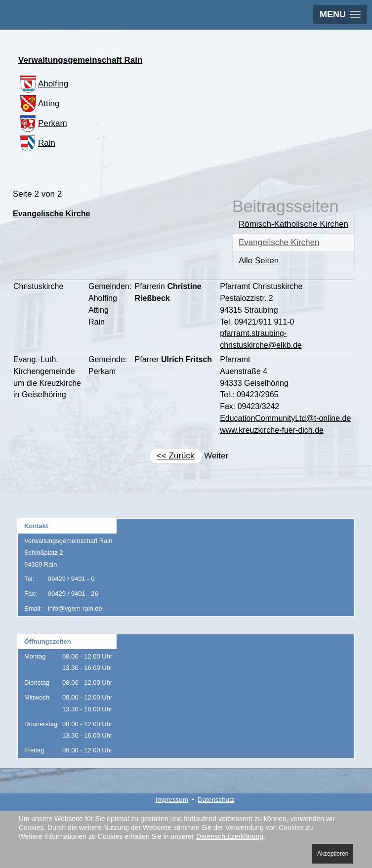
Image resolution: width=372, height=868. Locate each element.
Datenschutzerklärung (230, 836)
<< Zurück (176, 456)
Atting (39, 103)
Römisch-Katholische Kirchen (293, 224)
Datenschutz (216, 800)
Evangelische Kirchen (279, 242)
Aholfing (43, 84)
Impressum (172, 800)
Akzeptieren (333, 854)
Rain (37, 143)
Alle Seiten (259, 261)
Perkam (43, 123)
